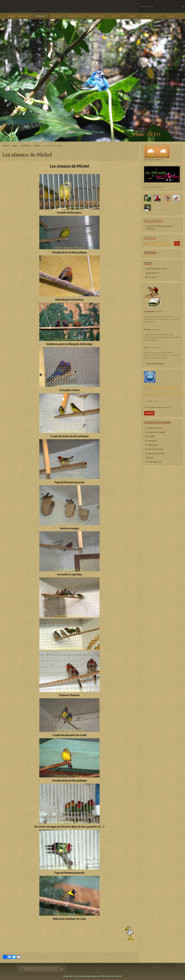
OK (177, 243)
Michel (37, 146)
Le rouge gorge (152, 445)
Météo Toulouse (149, 160)
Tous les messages (155, 364)
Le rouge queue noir (153, 462)
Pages (15, 146)
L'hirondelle (150, 436)
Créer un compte (150, 407)
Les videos (131, 16)
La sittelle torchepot (154, 428)
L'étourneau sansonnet (155, 449)
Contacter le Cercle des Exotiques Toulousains (159, 227)
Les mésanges (151, 441)
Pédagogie (170, 16)
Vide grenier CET (152, 273)
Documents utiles (97, 16)
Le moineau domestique (155, 453)
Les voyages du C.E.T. (151, 16)
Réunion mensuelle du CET (156, 269)
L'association (23, 16)
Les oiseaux (57, 16)
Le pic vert (150, 457)
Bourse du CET (152, 277)
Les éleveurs (40, 16)
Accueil (11, 16)
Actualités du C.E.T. (76, 16)
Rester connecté (153, 401)
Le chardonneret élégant (155, 432)
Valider (149, 413)
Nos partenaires (154, 187)
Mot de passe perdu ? (163, 407)
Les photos (116, 16)
